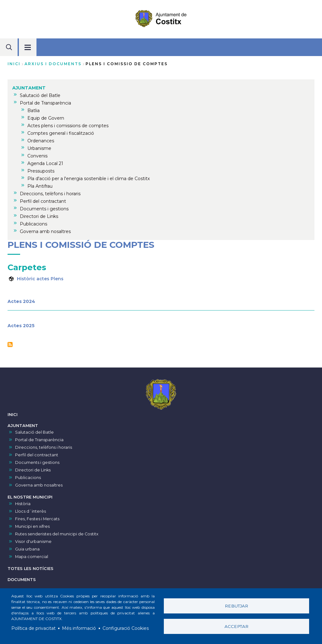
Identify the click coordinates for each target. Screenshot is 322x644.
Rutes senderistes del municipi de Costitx (57, 534)
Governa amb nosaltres (39, 485)
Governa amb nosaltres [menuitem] (45, 231)
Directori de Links (33, 470)
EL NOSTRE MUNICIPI (30, 497)
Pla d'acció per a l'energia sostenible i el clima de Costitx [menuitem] (89, 179)
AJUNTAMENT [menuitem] (29, 88)
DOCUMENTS (22, 580)
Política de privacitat (33, 628)
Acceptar (236, 626)
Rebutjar (236, 606)
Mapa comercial (32, 557)
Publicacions (28, 478)
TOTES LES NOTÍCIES (31, 569)
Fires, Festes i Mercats (37, 519)
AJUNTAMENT (23, 426)
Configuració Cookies (126, 628)
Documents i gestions (37, 462)
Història (23, 504)
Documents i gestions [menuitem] (44, 209)
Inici (14, 64)
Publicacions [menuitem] (33, 224)
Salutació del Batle (34, 432)
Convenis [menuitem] (37, 156)
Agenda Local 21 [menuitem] (45, 163)
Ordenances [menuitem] (41, 141)
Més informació (79, 628)
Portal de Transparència (39, 440)
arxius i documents (53, 64)
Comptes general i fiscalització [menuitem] (61, 133)
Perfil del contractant (37, 455)
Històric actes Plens (40, 279)
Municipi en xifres (32, 526)
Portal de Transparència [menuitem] (45, 103)
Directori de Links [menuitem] (39, 216)
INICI (13, 415)
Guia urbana (27, 549)
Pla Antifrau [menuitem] (40, 186)
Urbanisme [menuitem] (39, 148)
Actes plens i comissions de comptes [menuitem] (68, 126)
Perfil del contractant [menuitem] (43, 201)
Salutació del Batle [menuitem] (40, 95)
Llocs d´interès (31, 511)
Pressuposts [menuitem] (41, 171)
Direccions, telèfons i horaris (44, 447)
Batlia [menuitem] (33, 111)
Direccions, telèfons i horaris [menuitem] (50, 194)
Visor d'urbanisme (33, 541)
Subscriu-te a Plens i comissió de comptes (10, 345)
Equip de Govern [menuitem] (46, 118)
